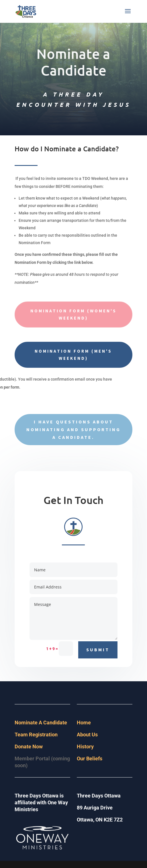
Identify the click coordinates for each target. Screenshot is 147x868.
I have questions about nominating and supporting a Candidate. (73, 429)
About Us (87, 735)
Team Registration (36, 735)
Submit (98, 650)
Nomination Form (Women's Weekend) (73, 315)
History (85, 747)
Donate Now (29, 747)
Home (84, 723)
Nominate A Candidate (41, 723)
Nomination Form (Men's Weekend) (73, 355)
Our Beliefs (90, 759)
